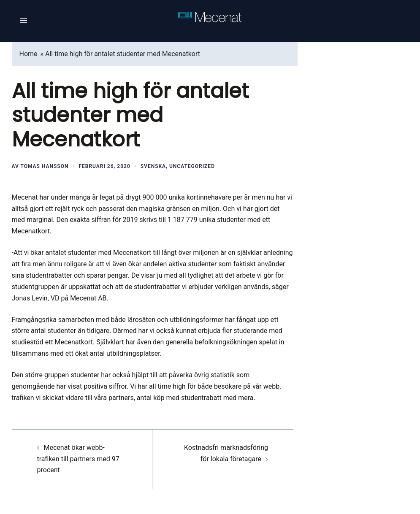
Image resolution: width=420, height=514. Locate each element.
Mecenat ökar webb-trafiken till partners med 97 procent (78, 459)
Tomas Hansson (45, 166)
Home (28, 54)
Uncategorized (192, 166)
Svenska (153, 166)
